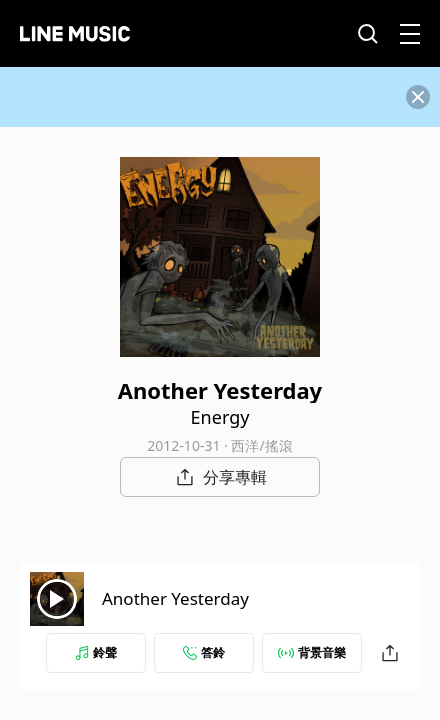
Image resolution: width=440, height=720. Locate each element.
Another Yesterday (175, 598)
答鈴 (204, 652)
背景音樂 (312, 652)
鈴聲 (96, 652)
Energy (220, 417)
